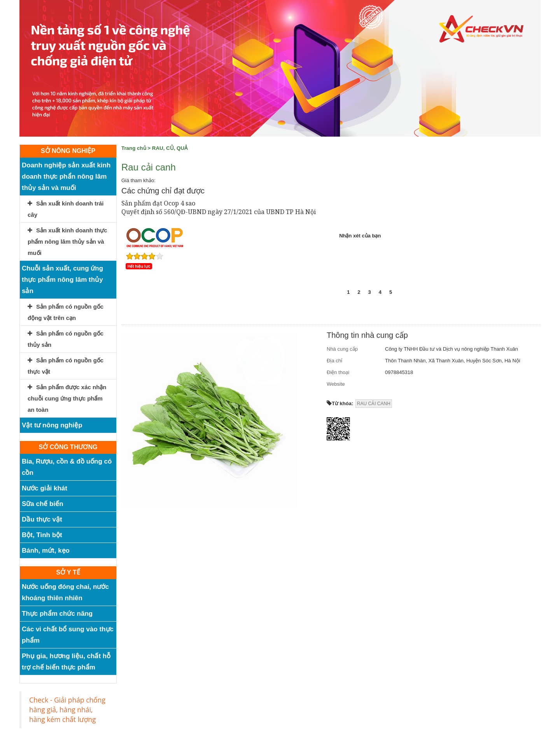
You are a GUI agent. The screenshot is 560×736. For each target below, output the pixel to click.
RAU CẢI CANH (374, 404)
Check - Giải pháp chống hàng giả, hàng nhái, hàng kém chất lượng (67, 710)
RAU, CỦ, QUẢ (170, 148)
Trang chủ (134, 148)
